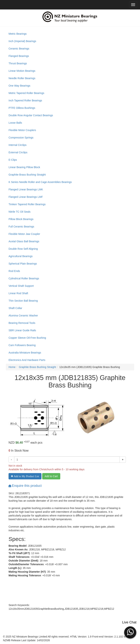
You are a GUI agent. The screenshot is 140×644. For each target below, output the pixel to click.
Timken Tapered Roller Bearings (27, 204)
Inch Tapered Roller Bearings (25, 100)
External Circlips (18, 152)
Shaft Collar (15, 308)
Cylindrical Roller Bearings (24, 278)
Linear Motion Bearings (22, 71)
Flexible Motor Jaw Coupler (24, 234)
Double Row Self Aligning (23, 249)
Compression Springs (21, 138)
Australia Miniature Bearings (25, 353)
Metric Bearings (18, 34)
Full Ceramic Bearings (21, 227)
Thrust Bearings (18, 63)
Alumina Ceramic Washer (23, 316)
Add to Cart (51, 476)
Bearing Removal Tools (22, 323)
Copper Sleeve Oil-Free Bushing (27, 338)
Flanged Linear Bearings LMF (26, 197)
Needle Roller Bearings (22, 78)
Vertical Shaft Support (21, 286)
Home (12, 367)
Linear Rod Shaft (18, 293)
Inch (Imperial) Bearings (22, 41)
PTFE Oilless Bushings (22, 108)
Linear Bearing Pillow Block (24, 167)
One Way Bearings (19, 86)
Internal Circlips (17, 145)
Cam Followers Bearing (22, 345)
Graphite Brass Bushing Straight (27, 175)
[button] (130, 632)
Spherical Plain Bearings (23, 264)
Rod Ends (14, 271)
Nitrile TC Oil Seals (20, 212)
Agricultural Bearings (21, 256)
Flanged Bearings (19, 56)
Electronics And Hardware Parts (27, 360)
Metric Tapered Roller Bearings (26, 93)
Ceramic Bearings (19, 49)
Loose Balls (15, 123)
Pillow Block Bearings (21, 219)
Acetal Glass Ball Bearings (24, 241)
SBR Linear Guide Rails (22, 330)
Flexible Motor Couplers (22, 130)
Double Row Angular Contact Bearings (31, 115)
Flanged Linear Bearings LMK (26, 189)
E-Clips (13, 160)
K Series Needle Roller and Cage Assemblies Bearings (40, 182)
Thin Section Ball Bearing (23, 301)
